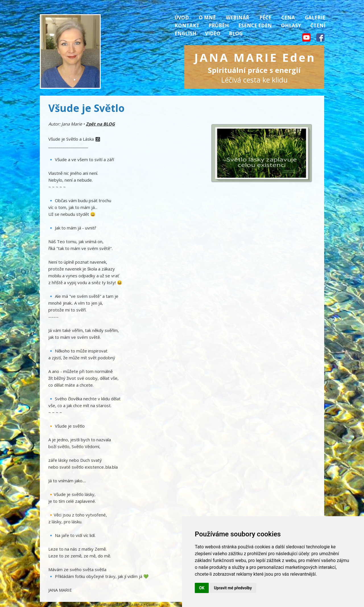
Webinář (237, 18)
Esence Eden (255, 25)
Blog (236, 33)
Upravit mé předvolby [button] (233, 588)
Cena (288, 18)
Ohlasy (291, 25)
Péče (265, 18)
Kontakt (187, 25)
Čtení (318, 25)
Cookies (153, 604)
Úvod (182, 18)
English (186, 33)
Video (213, 33)
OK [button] (202, 588)
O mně (207, 18)
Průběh (219, 25)
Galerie (315, 18)
